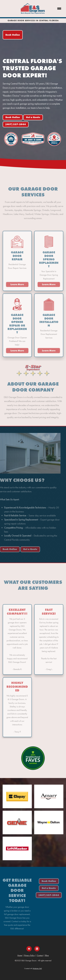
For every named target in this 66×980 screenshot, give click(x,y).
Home (20, 955)
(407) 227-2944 (16, 124)
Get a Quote (33, 117)
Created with (33, 968)
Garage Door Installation (49, 322)
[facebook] (29, 949)
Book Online (13, 35)
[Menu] (59, 9)
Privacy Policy (30, 955)
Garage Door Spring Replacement (49, 261)
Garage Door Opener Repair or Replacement (17, 326)
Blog (47, 955)
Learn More (17, 286)
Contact (40, 955)
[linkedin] (37, 949)
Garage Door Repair (17, 258)
